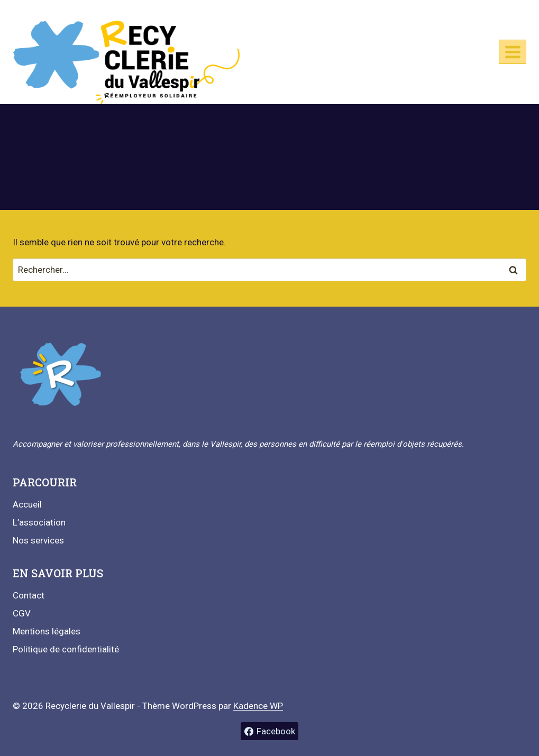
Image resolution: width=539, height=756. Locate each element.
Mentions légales (47, 631)
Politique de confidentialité (66, 649)
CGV (22, 613)
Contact (29, 595)
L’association (39, 522)
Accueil (27, 504)
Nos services (38, 540)
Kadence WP (258, 706)
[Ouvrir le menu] (513, 52)
